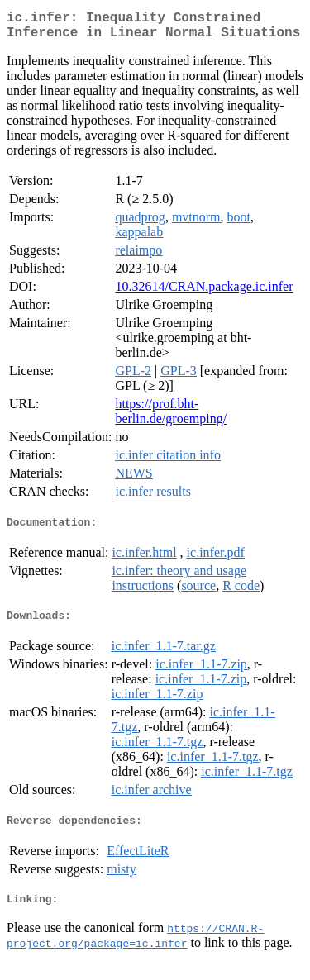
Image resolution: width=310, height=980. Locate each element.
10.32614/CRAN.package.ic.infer (204, 293)
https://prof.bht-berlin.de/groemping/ (171, 418)
